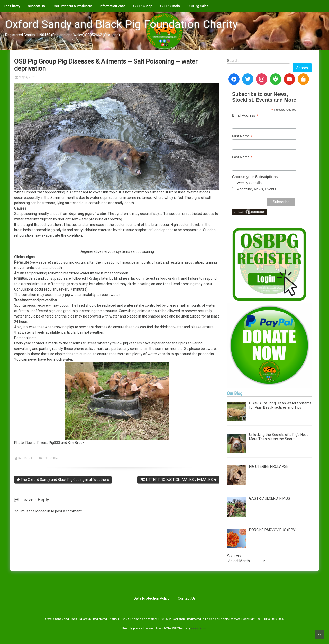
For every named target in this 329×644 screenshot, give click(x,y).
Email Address (245, 115)
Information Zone (113, 6)
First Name (243, 136)
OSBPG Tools (170, 6)
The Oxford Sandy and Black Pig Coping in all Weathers (63, 480)
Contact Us (187, 598)
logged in (43, 511)
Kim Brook (25, 458)
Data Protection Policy (152, 598)
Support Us (36, 6)
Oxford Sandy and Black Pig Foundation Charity (121, 24)
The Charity (12, 6)
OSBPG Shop (143, 6)
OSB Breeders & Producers (72, 6)
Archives (234, 555)
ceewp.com (199, 628)
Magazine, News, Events (256, 189)
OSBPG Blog (51, 458)
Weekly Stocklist (250, 183)
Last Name (242, 157)
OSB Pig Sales (198, 6)
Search (233, 61)
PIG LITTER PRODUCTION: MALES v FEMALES (178, 480)
